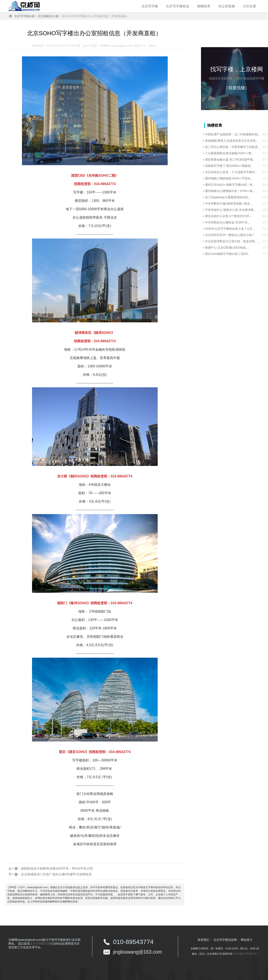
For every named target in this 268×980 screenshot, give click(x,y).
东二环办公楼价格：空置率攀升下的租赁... (233, 147)
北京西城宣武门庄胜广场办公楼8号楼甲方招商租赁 (56, 874)
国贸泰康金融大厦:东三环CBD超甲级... (230, 159)
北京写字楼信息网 (225, 940)
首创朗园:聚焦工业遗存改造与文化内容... (232, 141)
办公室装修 (227, 6)
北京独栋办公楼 (48, 16)
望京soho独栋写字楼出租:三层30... (228, 254)
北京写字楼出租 (24, 16)
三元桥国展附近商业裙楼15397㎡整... (229, 153)
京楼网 (21, 887)
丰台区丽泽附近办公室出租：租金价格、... (233, 241)
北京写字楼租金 (178, 6)
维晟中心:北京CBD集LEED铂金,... (227, 248)
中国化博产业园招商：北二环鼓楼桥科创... (233, 134)
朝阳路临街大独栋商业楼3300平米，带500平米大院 (57, 868)
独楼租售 (204, 6)
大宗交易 (249, 6)
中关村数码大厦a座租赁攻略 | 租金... (229, 204)
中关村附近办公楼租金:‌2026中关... (227, 222)
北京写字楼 (150, 6)
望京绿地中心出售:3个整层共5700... (228, 216)
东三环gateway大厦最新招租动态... (228, 197)
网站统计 (247, 940)
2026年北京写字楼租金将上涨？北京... (230, 229)
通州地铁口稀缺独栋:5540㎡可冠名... (229, 178)
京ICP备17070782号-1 (246, 954)
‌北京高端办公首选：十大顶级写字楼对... (231, 172)
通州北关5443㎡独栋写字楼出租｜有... (230, 185)
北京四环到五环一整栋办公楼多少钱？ (230, 235)
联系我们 (204, 940)
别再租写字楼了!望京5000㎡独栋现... (229, 166)
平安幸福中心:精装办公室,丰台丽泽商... (230, 210)
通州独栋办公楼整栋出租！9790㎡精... (230, 191)
